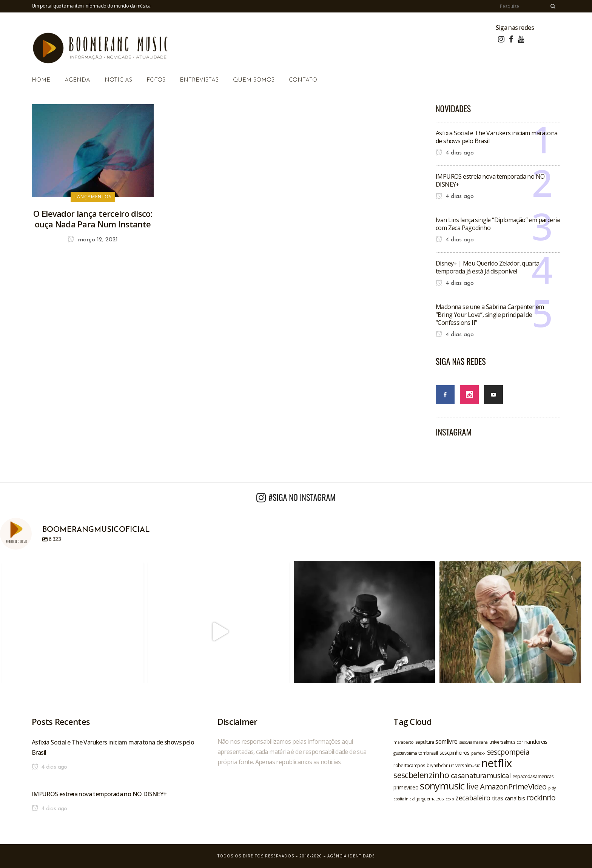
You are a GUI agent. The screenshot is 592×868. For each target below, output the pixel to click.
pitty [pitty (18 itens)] (552, 788)
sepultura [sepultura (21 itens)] (425, 742)
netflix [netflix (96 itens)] (497, 763)
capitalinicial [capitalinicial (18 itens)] (404, 799)
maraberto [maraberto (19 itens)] (404, 742)
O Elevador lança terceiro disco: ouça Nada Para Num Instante (93, 219)
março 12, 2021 (93, 240)
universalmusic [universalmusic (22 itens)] (464, 765)
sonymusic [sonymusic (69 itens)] (442, 786)
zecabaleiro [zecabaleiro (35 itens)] (473, 798)
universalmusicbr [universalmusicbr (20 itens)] (506, 742)
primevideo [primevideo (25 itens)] (406, 787)
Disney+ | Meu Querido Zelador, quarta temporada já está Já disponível (488, 267)
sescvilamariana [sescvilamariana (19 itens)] (473, 742)
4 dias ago (455, 153)
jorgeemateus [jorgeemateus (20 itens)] (430, 798)
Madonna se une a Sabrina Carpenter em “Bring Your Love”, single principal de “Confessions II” (490, 315)
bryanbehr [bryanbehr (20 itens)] (437, 765)
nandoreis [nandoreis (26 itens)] (536, 741)
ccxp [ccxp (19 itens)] (450, 799)
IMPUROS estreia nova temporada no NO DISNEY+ (490, 180)
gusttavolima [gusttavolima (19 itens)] (405, 753)
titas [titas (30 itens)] (498, 798)
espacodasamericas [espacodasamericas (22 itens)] (533, 776)
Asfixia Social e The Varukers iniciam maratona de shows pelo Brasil (496, 137)
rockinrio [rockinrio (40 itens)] (541, 798)
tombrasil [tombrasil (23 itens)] (428, 753)
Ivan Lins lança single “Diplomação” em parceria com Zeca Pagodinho (498, 224)
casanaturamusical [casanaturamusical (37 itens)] (481, 775)
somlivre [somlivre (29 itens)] (446, 741)
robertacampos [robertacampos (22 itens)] (409, 765)
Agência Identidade (351, 856)
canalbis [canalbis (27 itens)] (515, 798)
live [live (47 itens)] (473, 786)
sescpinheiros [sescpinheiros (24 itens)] (455, 753)
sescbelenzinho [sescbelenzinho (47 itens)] (421, 775)
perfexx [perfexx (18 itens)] (478, 753)
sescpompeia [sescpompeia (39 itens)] (508, 752)
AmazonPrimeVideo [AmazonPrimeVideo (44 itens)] (513, 786)
